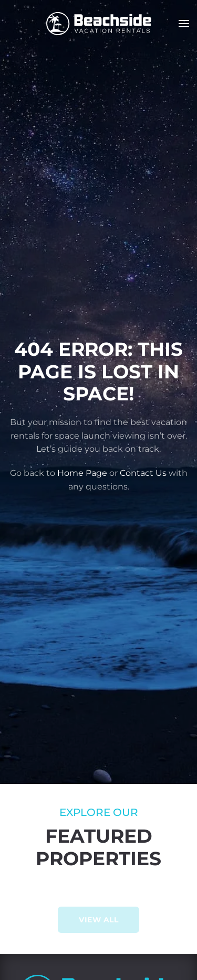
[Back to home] (99, 24)
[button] (184, 24)
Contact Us (143, 473)
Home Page (82, 473)
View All (98, 920)
